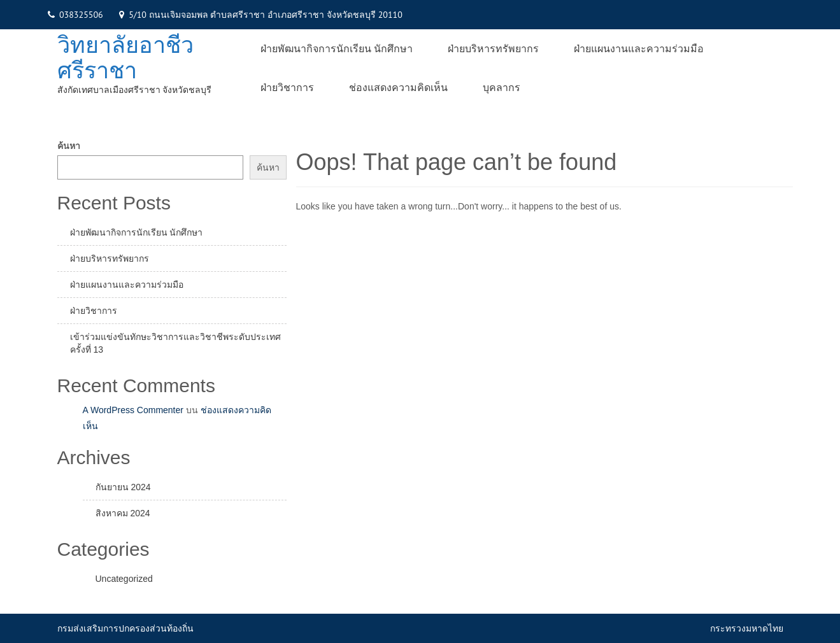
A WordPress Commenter (133, 410)
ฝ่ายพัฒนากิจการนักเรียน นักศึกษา (337, 49)
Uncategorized (124, 579)
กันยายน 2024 (123, 487)
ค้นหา (69, 146)
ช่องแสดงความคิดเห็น (398, 88)
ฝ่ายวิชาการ (287, 88)
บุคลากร (502, 88)
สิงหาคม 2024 (123, 513)
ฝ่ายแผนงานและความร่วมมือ (639, 49)
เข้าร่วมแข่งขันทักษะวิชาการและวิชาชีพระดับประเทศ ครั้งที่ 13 (175, 343)
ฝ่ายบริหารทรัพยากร (493, 49)
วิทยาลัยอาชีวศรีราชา (125, 58)
